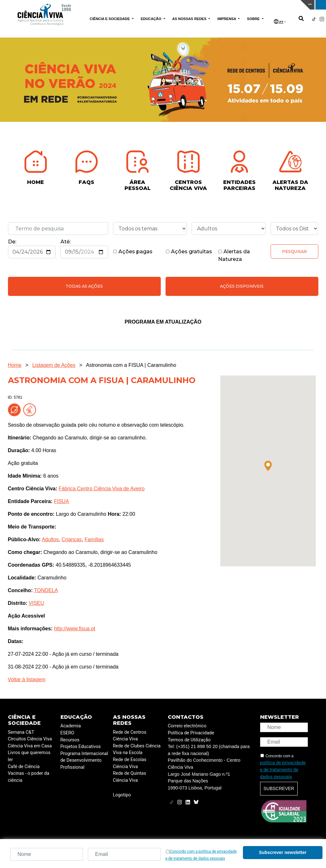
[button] (268, 466)
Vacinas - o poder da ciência (29, 777)
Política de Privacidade (191, 733)
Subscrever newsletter (283, 852)
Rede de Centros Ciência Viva (130, 736)
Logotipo (122, 795)
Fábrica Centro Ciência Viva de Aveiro (102, 489)
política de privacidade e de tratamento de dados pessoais (283, 770)
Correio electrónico (187, 726)
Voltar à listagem (27, 679)
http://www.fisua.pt (74, 629)
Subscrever (279, 788)
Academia (71, 726)
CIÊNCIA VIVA (217, 5)
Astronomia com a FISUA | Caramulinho (131, 365)
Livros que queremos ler (29, 756)
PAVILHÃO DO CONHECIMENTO (143, 4)
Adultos (50, 539)
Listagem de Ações (54, 365)
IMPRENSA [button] (227, 19)
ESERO (67, 733)
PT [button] (279, 21)
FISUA (61, 501)
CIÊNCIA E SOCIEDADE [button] (110, 19)
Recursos (70, 740)
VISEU (36, 603)
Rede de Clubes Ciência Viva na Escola (137, 749)
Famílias (94, 539)
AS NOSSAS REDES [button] (190, 19)
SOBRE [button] (254, 19)
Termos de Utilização (189, 740)
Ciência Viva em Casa (30, 746)
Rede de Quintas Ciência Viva (130, 777)
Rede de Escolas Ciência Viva (130, 763)
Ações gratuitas (189, 252)
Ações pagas (133, 252)
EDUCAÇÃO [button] (152, 19)
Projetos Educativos (81, 747)
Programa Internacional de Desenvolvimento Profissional (84, 760)
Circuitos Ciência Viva (30, 739)
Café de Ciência (24, 767)
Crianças (71, 539)
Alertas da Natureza (234, 255)
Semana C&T (21, 732)
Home (15, 365)
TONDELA (46, 590)
